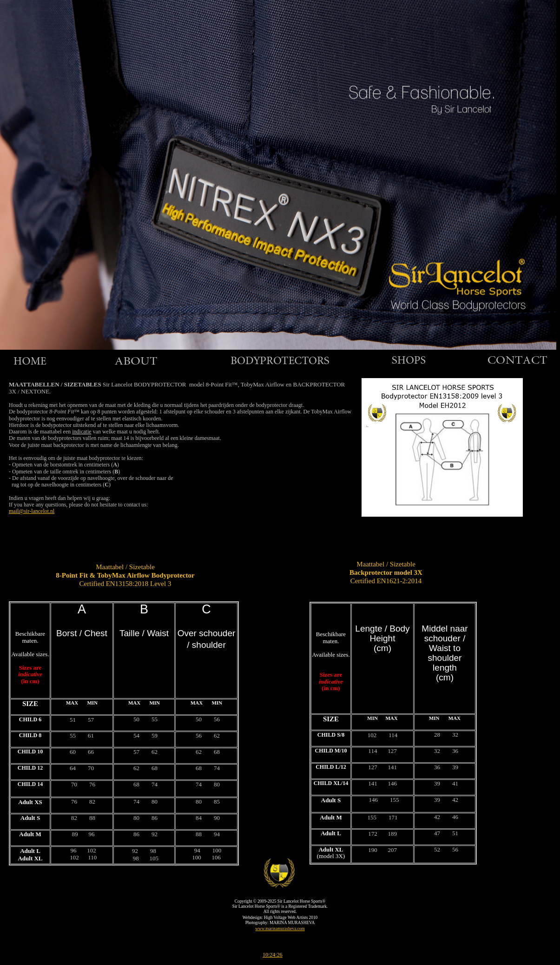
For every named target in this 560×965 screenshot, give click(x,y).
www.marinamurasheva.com (280, 929)
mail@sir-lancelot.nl (32, 511)
